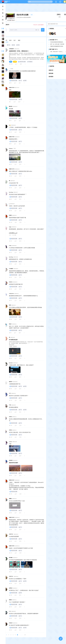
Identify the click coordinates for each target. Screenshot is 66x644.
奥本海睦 (11, 558)
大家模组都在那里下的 (15, 384)
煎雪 (10, 305)
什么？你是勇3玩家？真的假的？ (17, 602)
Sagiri (10, 227)
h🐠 (10, 125)
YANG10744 (11, 294)
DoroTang (11, 192)
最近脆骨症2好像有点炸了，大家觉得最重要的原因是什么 (23, 296)
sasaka (10, 442)
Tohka (10, 246)
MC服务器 (30, 62)
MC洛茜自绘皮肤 (13, 340)
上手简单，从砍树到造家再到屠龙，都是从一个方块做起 (23, 127)
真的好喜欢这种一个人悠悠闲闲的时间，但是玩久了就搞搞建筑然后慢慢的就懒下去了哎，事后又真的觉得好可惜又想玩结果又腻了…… (27, 152)
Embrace (11, 149)
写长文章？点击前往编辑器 (38, 25)
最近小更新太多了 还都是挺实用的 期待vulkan (21, 171)
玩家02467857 (12, 480)
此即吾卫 (11, 588)
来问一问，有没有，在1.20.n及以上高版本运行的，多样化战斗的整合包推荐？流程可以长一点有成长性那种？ (26, 327)
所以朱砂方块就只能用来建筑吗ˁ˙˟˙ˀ (18, 194)
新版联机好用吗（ (14, 139)
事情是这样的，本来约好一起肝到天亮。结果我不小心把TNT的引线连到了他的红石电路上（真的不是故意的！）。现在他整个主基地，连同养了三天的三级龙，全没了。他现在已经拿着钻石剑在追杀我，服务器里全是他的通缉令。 (27, 522)
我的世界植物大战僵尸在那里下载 (18, 218)
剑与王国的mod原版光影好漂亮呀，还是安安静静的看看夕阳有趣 (25, 307)
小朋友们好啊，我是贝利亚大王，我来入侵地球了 (21, 365)
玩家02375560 (12, 137)
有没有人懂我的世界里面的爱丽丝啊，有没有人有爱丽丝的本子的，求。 (26, 420)
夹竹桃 (10, 417)
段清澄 (10, 215)
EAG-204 (11, 363)
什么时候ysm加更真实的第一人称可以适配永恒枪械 (22, 248)
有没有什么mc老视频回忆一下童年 (18, 579)
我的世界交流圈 (22, 62)
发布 (43, 30)
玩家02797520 (12, 88)
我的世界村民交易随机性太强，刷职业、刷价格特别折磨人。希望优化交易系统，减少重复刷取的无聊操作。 (27, 272)
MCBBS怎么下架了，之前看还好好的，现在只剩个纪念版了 (24, 590)
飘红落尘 (11, 106)
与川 (10, 393)
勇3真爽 (11, 109)
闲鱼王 (10, 324)
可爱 (10, 444)
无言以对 (11, 623)
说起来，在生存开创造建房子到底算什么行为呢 (21, 548)
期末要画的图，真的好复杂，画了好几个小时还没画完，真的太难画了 (27, 229)
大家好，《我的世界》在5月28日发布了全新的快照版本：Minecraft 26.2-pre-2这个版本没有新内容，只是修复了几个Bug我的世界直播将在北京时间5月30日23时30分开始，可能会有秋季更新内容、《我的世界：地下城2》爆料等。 (26, 486)
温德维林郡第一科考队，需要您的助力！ (19, 51)
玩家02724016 (12, 517)
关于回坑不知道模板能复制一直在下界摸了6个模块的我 (23, 560)
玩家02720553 (12, 546)
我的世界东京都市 (14, 463)
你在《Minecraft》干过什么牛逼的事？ (57, 52)
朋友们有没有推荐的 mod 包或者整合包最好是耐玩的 (22, 71)
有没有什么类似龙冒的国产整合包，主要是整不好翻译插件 (24, 614)
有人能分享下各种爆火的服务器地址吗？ (19, 625)
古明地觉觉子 (12, 49)
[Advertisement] (36, 9)
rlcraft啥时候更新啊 (14, 536)
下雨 (10, 405)
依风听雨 (11, 460)
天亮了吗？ (11, 534)
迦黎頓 (10, 499)
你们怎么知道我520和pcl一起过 (17, 501)
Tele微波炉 (11, 269)
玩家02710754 (12, 169)
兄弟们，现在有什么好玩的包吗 (17, 206)
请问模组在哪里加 (14, 407)
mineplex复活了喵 (14, 183)
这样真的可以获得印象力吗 (16, 284)
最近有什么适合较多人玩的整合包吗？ (19, 396)
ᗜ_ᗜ (10, 611)
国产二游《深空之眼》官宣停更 (57, 44)
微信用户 (11, 382)
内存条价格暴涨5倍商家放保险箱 (57, 42)
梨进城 (10, 600)
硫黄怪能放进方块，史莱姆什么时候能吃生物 (20, 259)
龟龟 (10, 90)
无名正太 (11, 282)
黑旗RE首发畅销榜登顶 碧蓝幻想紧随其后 (57, 46)
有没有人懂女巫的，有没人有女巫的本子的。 (20, 432)
